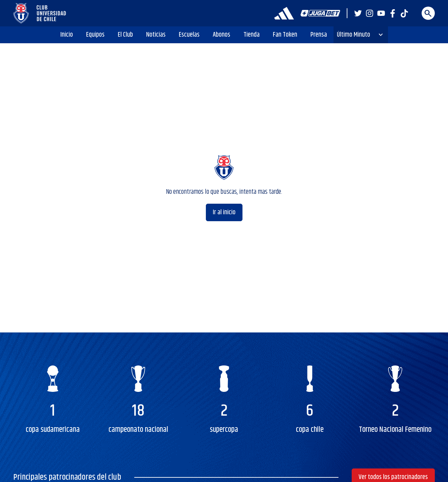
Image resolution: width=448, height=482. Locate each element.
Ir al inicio (224, 212)
